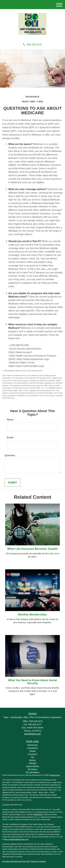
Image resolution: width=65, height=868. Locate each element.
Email (10, 437)
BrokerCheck (55, 775)
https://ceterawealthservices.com (16, 839)
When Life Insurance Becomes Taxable (33, 549)
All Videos (32, 769)
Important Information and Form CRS (16, 861)
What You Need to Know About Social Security (32, 682)
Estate (33, 751)
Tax (33, 757)
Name (10, 420)
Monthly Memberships (32, 615)
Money (32, 760)
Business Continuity (39, 861)
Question (10, 455)
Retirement (32, 745)
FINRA (36, 814)
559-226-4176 (32, 45)
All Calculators (32, 772)
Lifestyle (32, 763)
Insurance (32, 754)
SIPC (41, 814)
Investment (32, 748)
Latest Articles (32, 766)
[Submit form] (12, 483)
